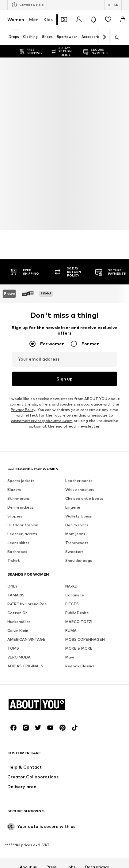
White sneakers (80, 490)
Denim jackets (20, 507)
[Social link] (13, 728)
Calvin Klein (18, 631)
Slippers (15, 516)
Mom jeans (75, 534)
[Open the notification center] (93, 20)
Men (34, 19)
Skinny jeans (19, 498)
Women (16, 19)
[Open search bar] (115, 38)
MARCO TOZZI (79, 622)
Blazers (14, 490)
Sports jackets (21, 481)
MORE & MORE (79, 648)
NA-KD (71, 586)
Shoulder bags (79, 560)
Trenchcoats (77, 543)
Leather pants (79, 481)
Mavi (70, 657)
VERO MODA (19, 657)
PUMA (71, 631)
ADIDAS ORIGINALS (25, 666)
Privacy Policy (23, 410)
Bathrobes (17, 552)
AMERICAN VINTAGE (26, 639)
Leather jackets (22, 534)
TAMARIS (16, 595)
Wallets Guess (79, 516)
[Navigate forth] (104, 37)
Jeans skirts (18, 543)
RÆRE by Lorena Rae (27, 604)
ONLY (12, 586)
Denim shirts (77, 525)
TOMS (13, 648)
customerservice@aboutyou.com (42, 421)
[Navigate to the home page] (41, 704)
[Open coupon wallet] (64, 20)
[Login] (79, 20)
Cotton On (17, 613)
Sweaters (74, 552)
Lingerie (73, 507)
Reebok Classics (80, 666)
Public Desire (77, 613)
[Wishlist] (108, 20)
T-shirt (14, 560)
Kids (48, 19)
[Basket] (123, 20)
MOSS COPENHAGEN (85, 639)
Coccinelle (75, 595)
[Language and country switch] (113, 5)
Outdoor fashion (23, 525)
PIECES (72, 604)
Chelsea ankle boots (84, 498)
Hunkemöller (19, 622)
